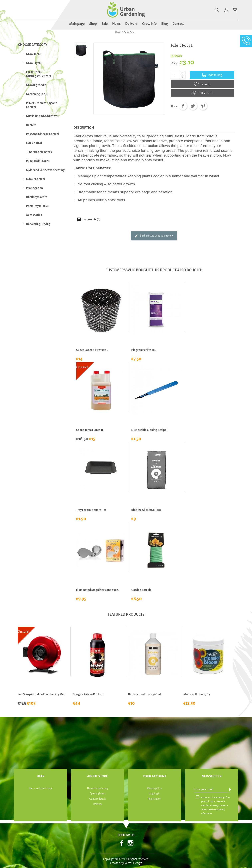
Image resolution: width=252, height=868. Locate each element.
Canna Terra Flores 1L (90, 430)
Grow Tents (33, 54)
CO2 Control (34, 143)
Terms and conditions (40, 788)
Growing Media (36, 85)
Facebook (122, 843)
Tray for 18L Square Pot (91, 510)
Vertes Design (133, 863)
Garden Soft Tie (141, 590)
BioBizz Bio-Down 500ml (144, 694)
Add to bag (212, 75)
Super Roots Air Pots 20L (92, 350)
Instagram (131, 843)
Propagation (34, 188)
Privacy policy (155, 788)
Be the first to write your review (154, 236)
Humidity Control (37, 197)
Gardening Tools (37, 94)
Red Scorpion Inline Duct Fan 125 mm (41, 694)
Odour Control (36, 179)
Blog (165, 24)
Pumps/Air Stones (38, 161)
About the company (97, 788)
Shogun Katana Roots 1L (88, 694)
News (116, 24)
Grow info (149, 24)
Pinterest (203, 106)
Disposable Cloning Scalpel (149, 430)
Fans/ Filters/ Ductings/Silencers (39, 74)
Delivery (131, 24)
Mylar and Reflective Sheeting (45, 170)
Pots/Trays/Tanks (37, 206)
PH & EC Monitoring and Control (42, 105)
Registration (155, 799)
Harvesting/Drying (38, 224)
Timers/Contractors (39, 152)
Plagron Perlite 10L (144, 350)
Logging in (155, 794)
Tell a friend (202, 93)
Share (183, 106)
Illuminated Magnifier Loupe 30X (97, 590)
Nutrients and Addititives (42, 116)
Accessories (34, 215)
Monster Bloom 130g (197, 694)
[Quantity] (176, 75)
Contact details (98, 799)
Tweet (193, 106)
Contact (178, 24)
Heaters (31, 125)
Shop (93, 24)
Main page (77, 24)
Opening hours (98, 794)
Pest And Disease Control (43, 134)
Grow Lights (34, 63)
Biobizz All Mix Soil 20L (146, 510)
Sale (105, 24)
